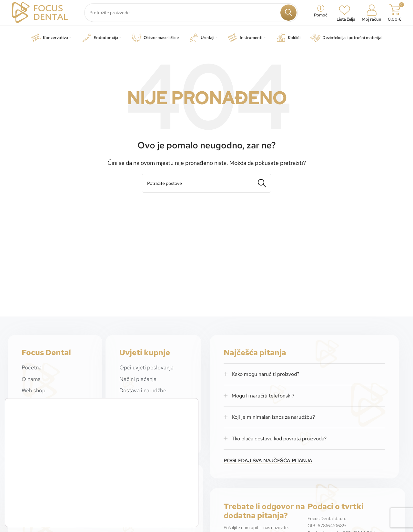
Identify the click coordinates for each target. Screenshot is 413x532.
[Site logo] (42, 14)
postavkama (102, 514)
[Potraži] (193, 15)
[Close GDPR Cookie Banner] (193, 489)
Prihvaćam (166, 497)
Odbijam (166, 513)
